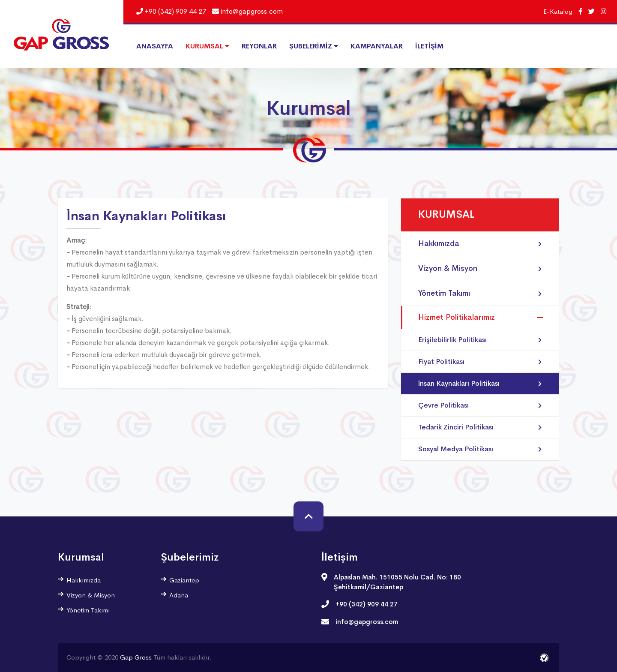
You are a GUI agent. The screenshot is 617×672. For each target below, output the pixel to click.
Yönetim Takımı (480, 293)
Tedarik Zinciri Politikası (480, 427)
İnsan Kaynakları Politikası (480, 384)
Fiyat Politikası (480, 362)
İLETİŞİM (429, 46)
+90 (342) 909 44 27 (171, 11)
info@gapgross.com (247, 11)
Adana (174, 595)
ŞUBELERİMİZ (314, 46)
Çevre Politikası (480, 405)
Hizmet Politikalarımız (457, 317)
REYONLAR (259, 46)
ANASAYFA (155, 46)
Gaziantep (180, 580)
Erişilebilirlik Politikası (480, 340)
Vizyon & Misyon (480, 268)
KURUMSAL (207, 46)
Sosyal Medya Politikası (480, 449)
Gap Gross (136, 657)
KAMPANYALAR (377, 46)
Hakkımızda (480, 244)
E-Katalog (558, 11)
